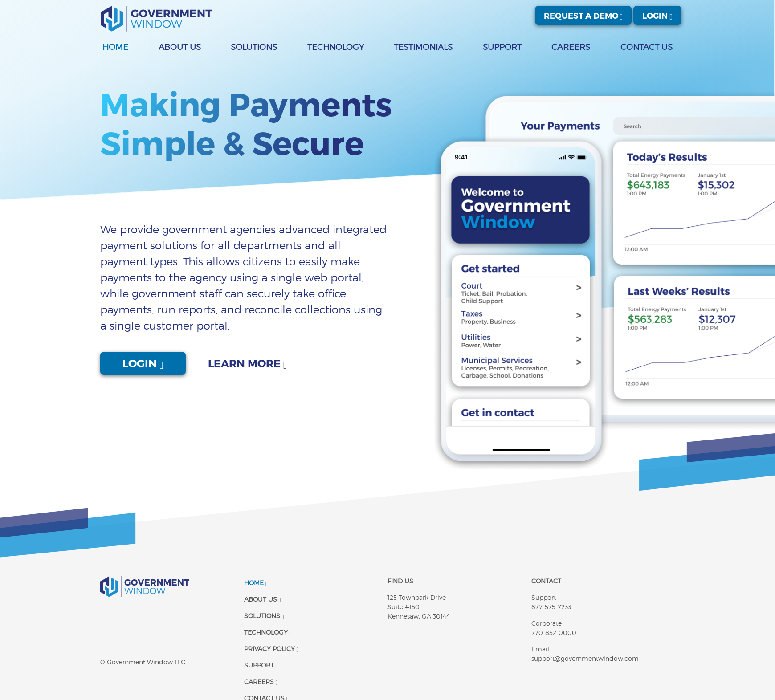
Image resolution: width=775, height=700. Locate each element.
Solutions (264, 616)
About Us (263, 599)
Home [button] (115, 47)
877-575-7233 (551, 607)
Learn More (248, 363)
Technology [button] (336, 47)
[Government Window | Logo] (156, 19)
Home (256, 583)
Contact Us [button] (647, 47)
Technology (268, 632)
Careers (261, 682)
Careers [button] (571, 47)
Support (261, 665)
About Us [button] (180, 47)
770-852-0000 (554, 633)
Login (657, 15)
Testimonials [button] (423, 47)
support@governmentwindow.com (585, 658)
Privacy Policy (271, 649)
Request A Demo (583, 15)
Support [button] (502, 47)
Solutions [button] (254, 47)
